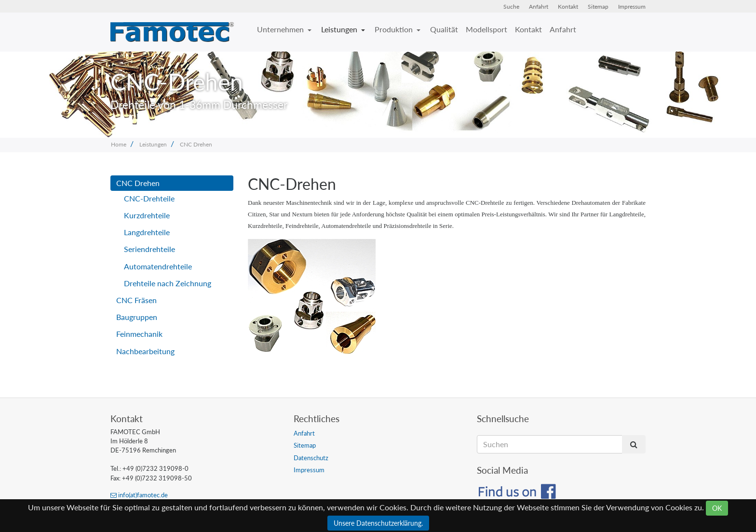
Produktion (395, 29)
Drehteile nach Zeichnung (168, 283)
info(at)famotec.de (139, 495)
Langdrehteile (147, 232)
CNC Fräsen (136, 300)
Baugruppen (137, 317)
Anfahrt (539, 7)
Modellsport (486, 29)
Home (119, 144)
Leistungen (340, 29)
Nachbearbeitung (145, 351)
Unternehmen (281, 29)
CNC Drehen (196, 144)
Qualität (444, 29)
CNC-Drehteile (149, 198)
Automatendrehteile (158, 266)
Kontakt (568, 7)
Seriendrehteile (149, 249)
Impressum (632, 7)
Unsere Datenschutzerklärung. (378, 523)
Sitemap (598, 7)
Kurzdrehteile (147, 215)
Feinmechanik (139, 334)
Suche (511, 7)
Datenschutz (311, 458)
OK (717, 508)
